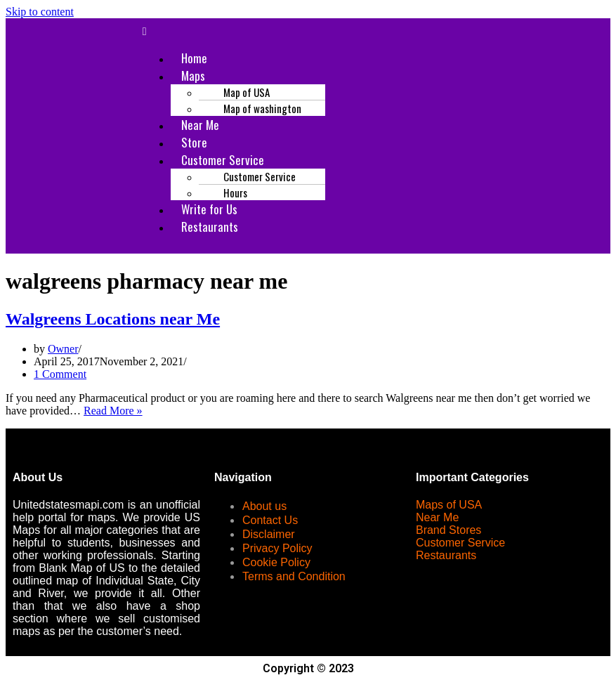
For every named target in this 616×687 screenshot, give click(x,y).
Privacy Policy (277, 548)
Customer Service (460, 543)
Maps (193, 76)
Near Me (437, 517)
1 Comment (60, 374)
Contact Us (270, 520)
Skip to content (40, 12)
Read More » (113, 411)
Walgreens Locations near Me (113, 319)
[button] (372, 32)
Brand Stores (448, 530)
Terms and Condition (294, 576)
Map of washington (262, 108)
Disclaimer (269, 534)
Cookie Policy (276, 562)
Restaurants (210, 227)
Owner (63, 349)
